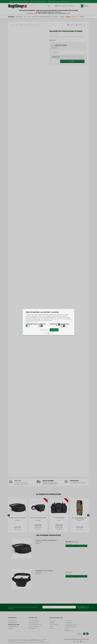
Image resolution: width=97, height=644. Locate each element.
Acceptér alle (54, 330)
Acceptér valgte (44, 330)
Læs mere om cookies (32, 322)
